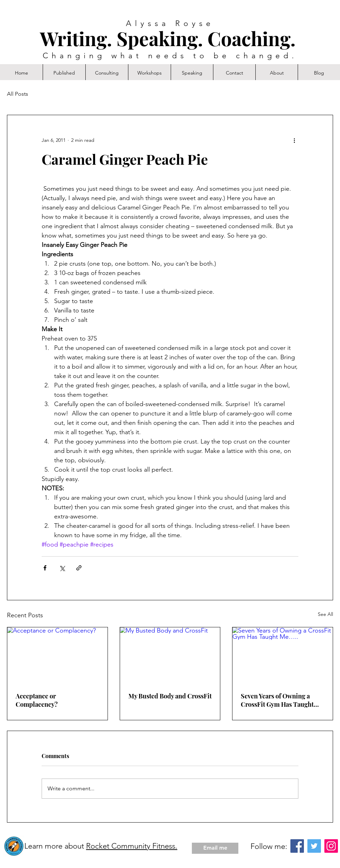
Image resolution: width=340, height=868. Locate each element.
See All (325, 614)
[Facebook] (297, 846)
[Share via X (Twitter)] (62, 568)
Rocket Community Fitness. (132, 846)
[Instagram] (331, 846)
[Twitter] (314, 846)
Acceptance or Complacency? (37, 700)
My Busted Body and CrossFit (170, 696)
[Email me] (215, 848)
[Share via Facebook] (45, 568)
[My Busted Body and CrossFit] (170, 655)
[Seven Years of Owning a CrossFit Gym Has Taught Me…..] (283, 655)
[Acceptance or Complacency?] (57, 655)
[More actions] (294, 140)
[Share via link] (79, 568)
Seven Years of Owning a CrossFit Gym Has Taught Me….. (277, 700)
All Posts (18, 94)
